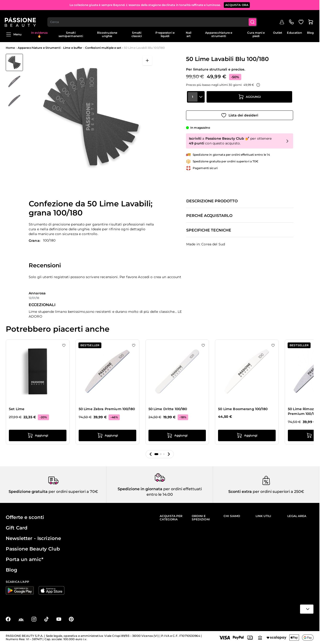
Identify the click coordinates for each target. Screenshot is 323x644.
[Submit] (254, 18)
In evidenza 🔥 (39, 34)
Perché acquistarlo (209, 216)
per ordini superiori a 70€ (73, 492)
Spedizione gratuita (28, 492)
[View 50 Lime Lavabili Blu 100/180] (14, 62)
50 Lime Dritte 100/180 (168, 409)
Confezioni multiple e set (103, 48)
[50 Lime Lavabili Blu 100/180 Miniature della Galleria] (14, 82)
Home (10, 48)
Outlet (278, 33)
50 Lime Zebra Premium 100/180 (107, 409)
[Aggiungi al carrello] (249, 100)
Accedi (144, 277)
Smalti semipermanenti (71, 34)
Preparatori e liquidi (165, 34)
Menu (14, 34)
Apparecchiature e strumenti (219, 34)
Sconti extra (240, 492)
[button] (151, 454)
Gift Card (17, 528)
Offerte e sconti (25, 517)
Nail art (189, 34)
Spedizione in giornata (140, 489)
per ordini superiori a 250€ (278, 492)
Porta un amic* (25, 559)
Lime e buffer (73, 48)
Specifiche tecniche (209, 230)
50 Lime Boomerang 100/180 (243, 409)
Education (294, 33)
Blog (310, 33)
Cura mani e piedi (256, 34)
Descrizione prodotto (212, 201)
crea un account (167, 277)
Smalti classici (137, 34)
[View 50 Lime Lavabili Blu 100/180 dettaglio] (14, 82)
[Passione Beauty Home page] (21, 18)
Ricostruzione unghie (107, 34)
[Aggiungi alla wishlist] (240, 114)
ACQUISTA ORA (237, 5)
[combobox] (153, 18)
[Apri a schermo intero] (147, 61)
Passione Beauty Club (33, 549)
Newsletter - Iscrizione (33, 538)
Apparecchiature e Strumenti (39, 48)
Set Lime (17, 409)
